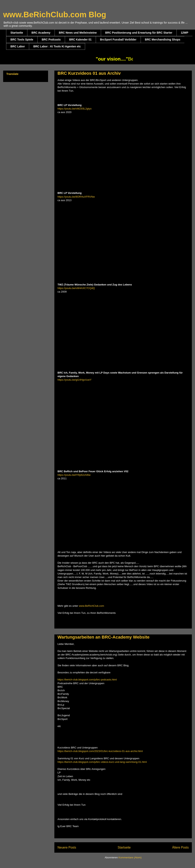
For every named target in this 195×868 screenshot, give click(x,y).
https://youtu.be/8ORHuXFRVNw (76, 197)
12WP (185, 33)
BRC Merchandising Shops (163, 40)
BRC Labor (18, 46)
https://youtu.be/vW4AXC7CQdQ (76, 288)
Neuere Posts (67, 847)
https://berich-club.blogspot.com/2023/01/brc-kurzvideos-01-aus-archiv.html (100, 751)
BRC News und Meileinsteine (78, 33)
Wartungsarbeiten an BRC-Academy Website (104, 637)
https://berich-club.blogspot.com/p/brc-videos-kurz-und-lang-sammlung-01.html (102, 762)
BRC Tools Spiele (22, 40)
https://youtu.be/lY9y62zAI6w (74, 475)
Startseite (17, 33)
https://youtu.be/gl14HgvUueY (75, 380)
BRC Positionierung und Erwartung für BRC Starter (139, 33)
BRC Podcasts (51, 40)
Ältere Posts (180, 847)
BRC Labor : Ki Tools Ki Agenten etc (57, 46)
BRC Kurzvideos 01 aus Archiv (89, 73)
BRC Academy (41, 33)
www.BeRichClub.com (91, 606)
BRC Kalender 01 (80, 40)
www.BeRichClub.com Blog (55, 15)
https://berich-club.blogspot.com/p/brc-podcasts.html (87, 680)
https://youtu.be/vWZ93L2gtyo (75, 109)
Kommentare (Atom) (130, 857)
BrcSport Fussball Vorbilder (118, 40)
